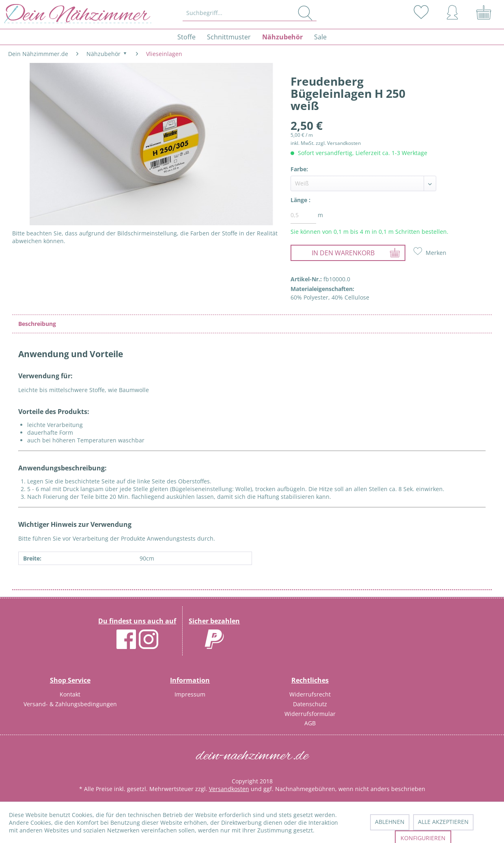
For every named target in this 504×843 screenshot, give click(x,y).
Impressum (190, 694)
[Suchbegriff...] (250, 13)
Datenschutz (310, 704)
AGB (310, 723)
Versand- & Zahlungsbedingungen (70, 704)
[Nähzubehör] (282, 37)
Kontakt (70, 694)
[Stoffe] (186, 37)
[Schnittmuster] (229, 37)
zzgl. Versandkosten (338, 143)
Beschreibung (37, 324)
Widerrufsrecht (310, 694)
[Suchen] (305, 13)
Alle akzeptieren (443, 822)
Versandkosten (229, 789)
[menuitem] (250, 13)
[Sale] (320, 37)
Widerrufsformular (310, 714)
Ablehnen (390, 822)
